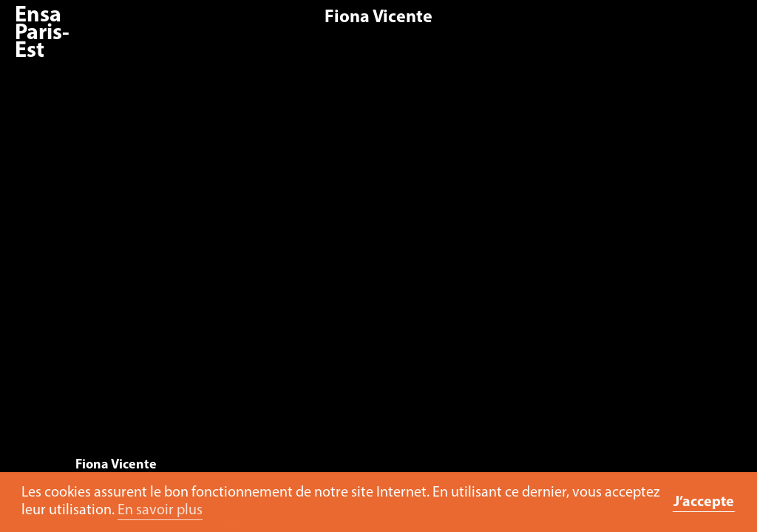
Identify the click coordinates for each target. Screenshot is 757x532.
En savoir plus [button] (160, 511)
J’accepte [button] (704, 502)
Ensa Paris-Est (42, 34)
